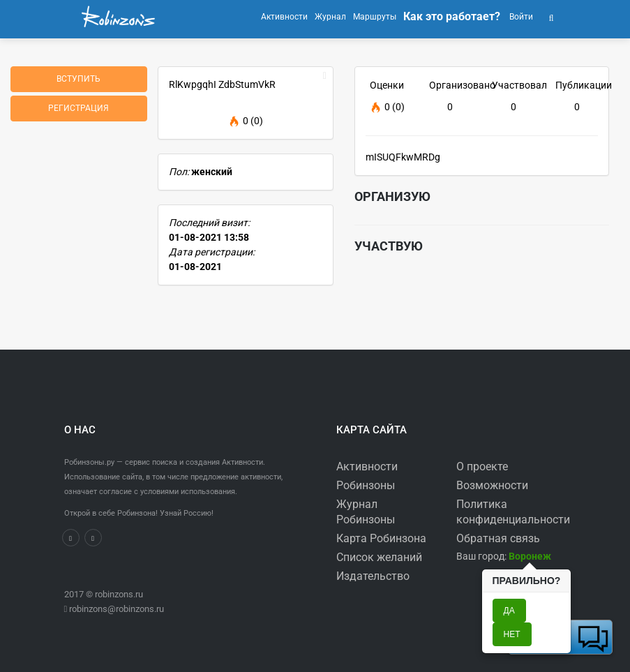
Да (509, 611)
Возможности (492, 485)
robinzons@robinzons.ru (117, 609)
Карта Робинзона (381, 538)
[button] (552, 17)
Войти (520, 17)
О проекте (482, 466)
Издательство (373, 576)
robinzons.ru (119, 594)
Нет (512, 634)
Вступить (78, 79)
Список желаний (379, 557)
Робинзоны (366, 485)
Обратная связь (498, 538)
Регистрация (78, 108)
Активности (367, 466)
